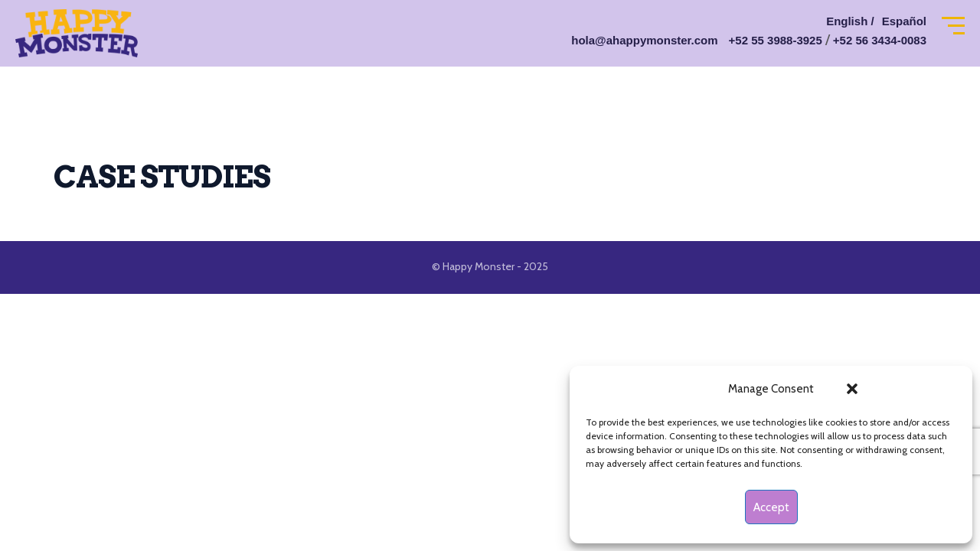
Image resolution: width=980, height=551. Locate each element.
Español (904, 21)
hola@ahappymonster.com (644, 40)
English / (850, 21)
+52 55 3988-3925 (776, 40)
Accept (771, 507)
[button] (852, 389)
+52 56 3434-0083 (880, 40)
